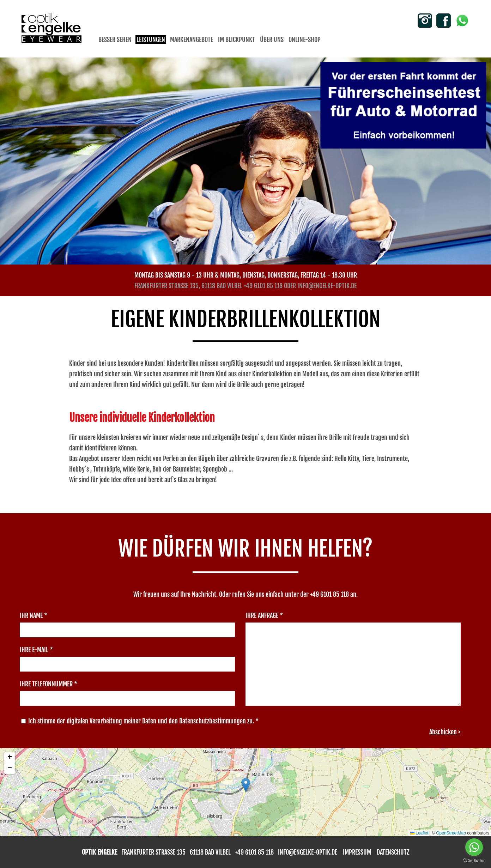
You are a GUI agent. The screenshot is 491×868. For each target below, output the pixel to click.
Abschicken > (445, 732)
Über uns (272, 40)
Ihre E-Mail (36, 650)
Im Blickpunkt (237, 40)
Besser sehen (115, 40)
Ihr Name (34, 615)
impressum (357, 852)
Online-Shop (305, 40)
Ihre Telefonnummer (49, 684)
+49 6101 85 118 (263, 286)
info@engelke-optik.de (327, 286)
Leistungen (151, 40)
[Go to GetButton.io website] (474, 861)
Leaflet (419, 833)
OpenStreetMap (451, 833)
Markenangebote (192, 40)
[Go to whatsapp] (474, 847)
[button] (246, 785)
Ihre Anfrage (264, 615)
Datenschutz (393, 852)
